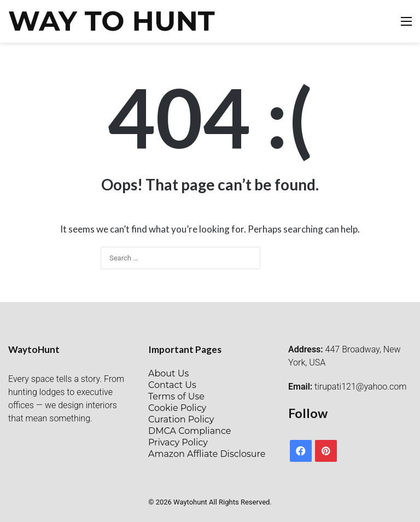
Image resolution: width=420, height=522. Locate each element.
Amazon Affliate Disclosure (207, 454)
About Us (168, 373)
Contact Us (172, 385)
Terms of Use (176, 396)
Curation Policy (181, 419)
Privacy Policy (178, 442)
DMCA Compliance (189, 431)
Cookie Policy (177, 408)
